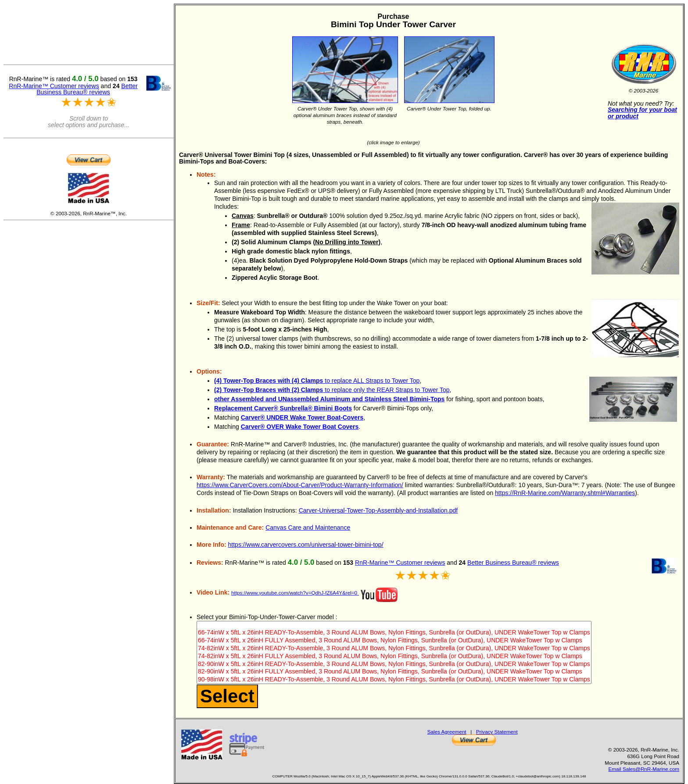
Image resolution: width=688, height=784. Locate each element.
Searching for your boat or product (642, 113)
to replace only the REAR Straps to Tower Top (332, 390)
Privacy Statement (497, 732)
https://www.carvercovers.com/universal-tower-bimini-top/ (306, 545)
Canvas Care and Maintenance (308, 527)
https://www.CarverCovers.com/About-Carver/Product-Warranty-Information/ (300, 485)
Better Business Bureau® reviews (513, 563)
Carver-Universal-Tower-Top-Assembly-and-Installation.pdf (378, 510)
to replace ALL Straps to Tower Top (317, 381)
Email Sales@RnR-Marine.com (644, 769)
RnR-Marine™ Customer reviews (400, 563)
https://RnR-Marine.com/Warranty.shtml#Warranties (565, 493)
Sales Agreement (447, 732)
